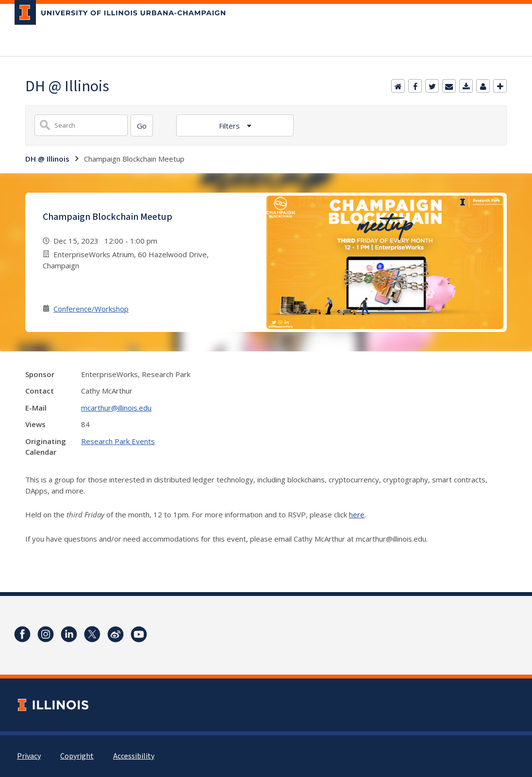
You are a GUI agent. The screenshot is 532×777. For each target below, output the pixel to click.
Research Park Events (118, 441)
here (357, 514)
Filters (230, 126)
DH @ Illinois (47, 159)
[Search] (142, 125)
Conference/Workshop (91, 309)
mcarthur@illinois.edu (116, 408)
